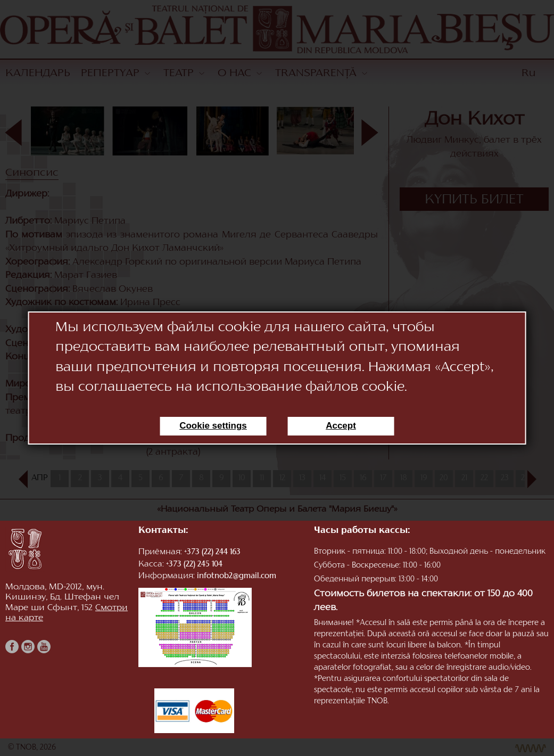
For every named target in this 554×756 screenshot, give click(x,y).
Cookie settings (213, 426)
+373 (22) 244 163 (212, 552)
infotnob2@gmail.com (237, 576)
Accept (341, 426)
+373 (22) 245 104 (194, 565)
